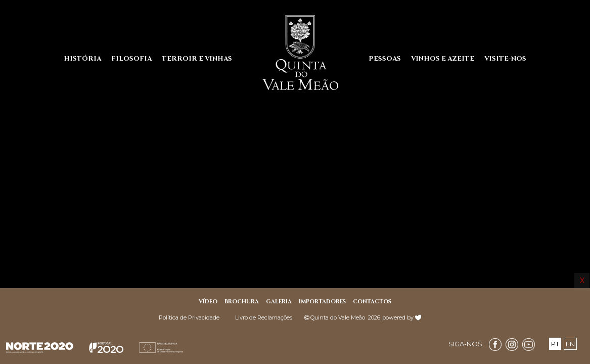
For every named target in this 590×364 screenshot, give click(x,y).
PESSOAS (385, 59)
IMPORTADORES (322, 302)
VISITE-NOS (505, 59)
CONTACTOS (372, 302)
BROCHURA (242, 302)
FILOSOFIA (131, 59)
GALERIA (279, 302)
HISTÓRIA (82, 59)
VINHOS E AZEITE (443, 59)
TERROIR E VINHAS (197, 59)
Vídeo (208, 302)
